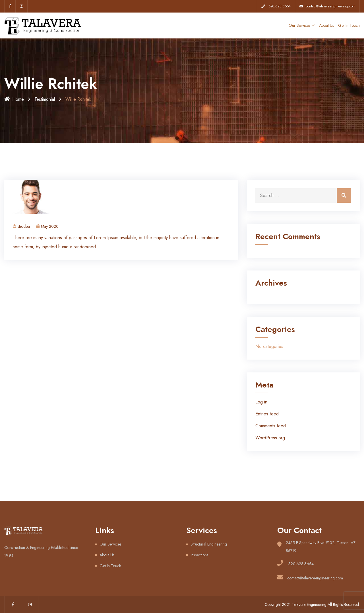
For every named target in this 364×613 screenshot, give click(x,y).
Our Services (299, 25)
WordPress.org (270, 438)
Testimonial (45, 99)
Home (14, 99)
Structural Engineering (209, 544)
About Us (326, 25)
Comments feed (271, 426)
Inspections (199, 555)
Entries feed (267, 414)
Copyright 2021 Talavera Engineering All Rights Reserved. (312, 604)
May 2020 (47, 226)
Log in (261, 402)
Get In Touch (349, 25)
